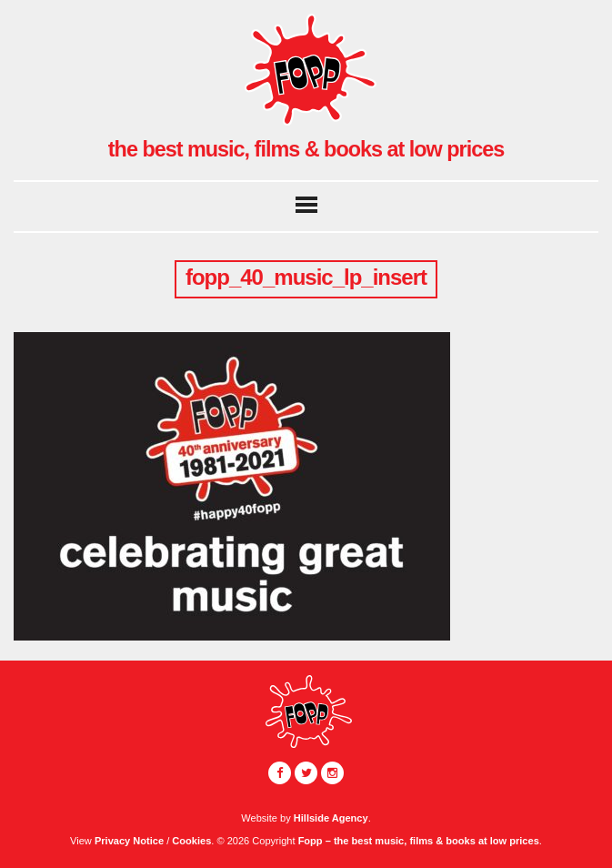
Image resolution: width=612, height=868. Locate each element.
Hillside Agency (331, 818)
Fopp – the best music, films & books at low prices (419, 841)
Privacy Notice (129, 841)
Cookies (191, 841)
